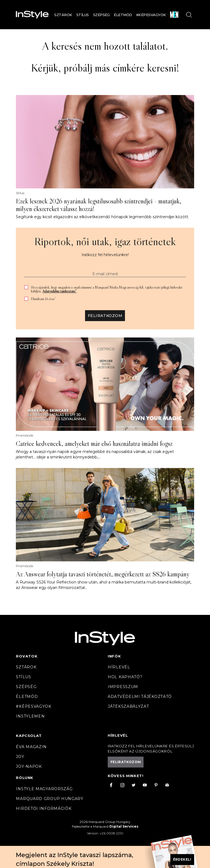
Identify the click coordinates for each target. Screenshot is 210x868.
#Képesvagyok (151, 15)
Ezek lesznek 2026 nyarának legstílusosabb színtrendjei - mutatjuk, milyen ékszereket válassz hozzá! (99, 205)
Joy (20, 757)
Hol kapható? (125, 677)
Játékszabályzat (128, 706)
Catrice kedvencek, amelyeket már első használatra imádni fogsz (94, 444)
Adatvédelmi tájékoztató (59, 291)
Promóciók (25, 436)
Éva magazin (31, 747)
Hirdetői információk (44, 808)
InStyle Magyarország (44, 789)
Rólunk (25, 778)
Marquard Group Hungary (49, 799)
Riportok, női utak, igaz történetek (105, 241)
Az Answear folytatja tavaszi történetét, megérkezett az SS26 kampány (103, 574)
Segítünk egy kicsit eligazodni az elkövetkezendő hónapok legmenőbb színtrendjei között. (102, 217)
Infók (114, 656)
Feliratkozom (105, 316)
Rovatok (27, 656)
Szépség (101, 15)
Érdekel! (182, 859)
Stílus (83, 15)
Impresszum (123, 687)
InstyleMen (30, 716)
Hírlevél (119, 667)
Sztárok (63, 15)
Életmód (123, 15)
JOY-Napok (29, 766)
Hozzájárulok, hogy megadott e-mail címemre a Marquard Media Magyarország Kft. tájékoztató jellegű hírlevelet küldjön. (107, 289)
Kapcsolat (29, 736)
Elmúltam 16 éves (43, 299)
